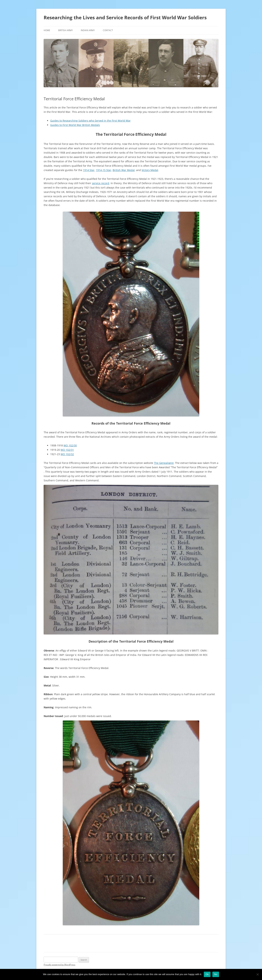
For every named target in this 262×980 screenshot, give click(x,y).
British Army (65, 30)
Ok (207, 974)
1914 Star (89, 170)
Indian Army (88, 30)
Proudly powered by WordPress (59, 965)
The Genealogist (164, 463)
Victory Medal (150, 170)
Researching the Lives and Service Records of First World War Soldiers (125, 17)
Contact (108, 30)
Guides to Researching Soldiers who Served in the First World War (90, 121)
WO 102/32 (67, 454)
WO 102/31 (67, 450)
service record (101, 183)
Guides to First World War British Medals (75, 125)
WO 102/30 (70, 445)
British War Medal (124, 170)
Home (47, 30)
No (216, 974)
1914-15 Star (104, 170)
